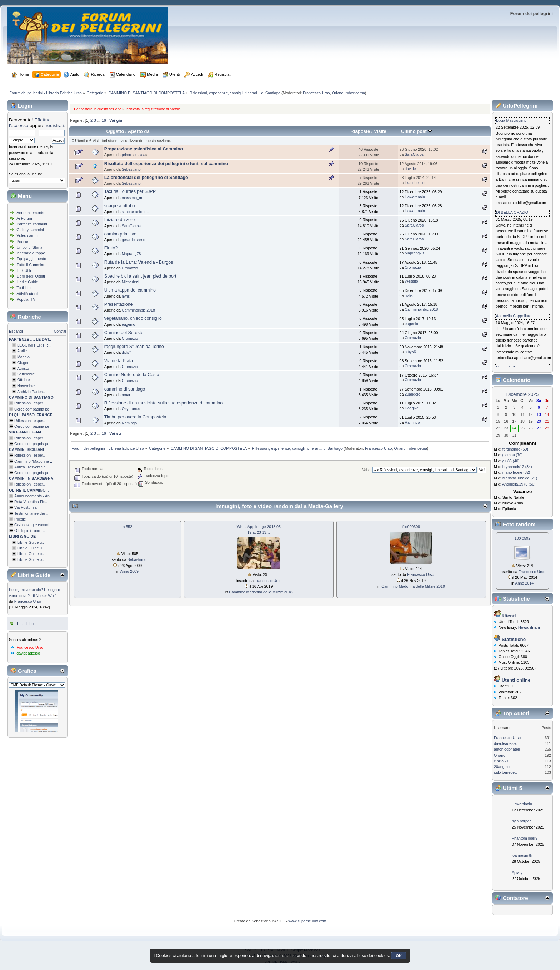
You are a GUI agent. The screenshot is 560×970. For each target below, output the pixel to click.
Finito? (111, 248)
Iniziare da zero (119, 220)
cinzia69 (501, 761)
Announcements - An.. (33, 496)
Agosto (23, 368)
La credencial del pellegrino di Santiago (146, 178)
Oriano (337, 93)
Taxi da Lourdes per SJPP (130, 191)
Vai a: (366, 470)
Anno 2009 (129, 571)
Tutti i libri (24, 288)
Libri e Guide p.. (31, 554)
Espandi (16, 331)
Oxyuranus (131, 409)
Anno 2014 (525, 583)
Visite (380, 131)
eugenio (129, 324)
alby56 (410, 352)
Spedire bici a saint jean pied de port (140, 276)
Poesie (22, 242)
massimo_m (132, 198)
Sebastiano (131, 169)
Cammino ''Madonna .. (33, 461)
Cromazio (130, 268)
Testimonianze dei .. (31, 513)
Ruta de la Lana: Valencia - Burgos (139, 262)
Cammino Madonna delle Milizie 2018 (261, 592)
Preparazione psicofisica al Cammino (144, 149)
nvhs (126, 296)
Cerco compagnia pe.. (33, 409)
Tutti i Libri (25, 623)
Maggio (23, 357)
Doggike (412, 408)
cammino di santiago (125, 389)
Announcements (30, 213)
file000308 (411, 527)
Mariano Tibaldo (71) (520, 478)
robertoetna (355, 93)
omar (126, 395)
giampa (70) (513, 455)
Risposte (360, 131)
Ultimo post (417, 131)
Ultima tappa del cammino (130, 290)
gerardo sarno (134, 240)
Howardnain (415, 197)
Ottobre (24, 380)
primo (127, 155)
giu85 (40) (511, 461)
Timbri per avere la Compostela (135, 417)
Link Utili (24, 270)
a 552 (128, 527)
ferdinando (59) (515, 449)
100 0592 (522, 538)
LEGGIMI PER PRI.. (34, 345)
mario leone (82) (516, 472)
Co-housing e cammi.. (33, 525)
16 (104, 120)
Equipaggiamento (31, 259)
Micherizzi (130, 282)
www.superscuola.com (307, 921)
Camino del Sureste (124, 333)
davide (410, 169)
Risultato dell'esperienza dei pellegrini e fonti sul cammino (166, 164)
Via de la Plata (119, 361)
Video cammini (29, 235)
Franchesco (414, 183)
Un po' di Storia (29, 247)
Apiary (517, 872)
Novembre (26, 386)
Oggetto (115, 131)
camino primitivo (120, 234)
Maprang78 (131, 254)
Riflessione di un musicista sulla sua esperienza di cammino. (164, 403)
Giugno (23, 363)
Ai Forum (24, 218)
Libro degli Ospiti (31, 276)
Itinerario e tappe (31, 253)
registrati (55, 126)
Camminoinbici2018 (138, 310)
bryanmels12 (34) (517, 467)
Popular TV (26, 299)
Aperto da (139, 131)
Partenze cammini (32, 224)
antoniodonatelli (507, 749)
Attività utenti (27, 294)
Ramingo (129, 423)
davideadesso (28, 653)
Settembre (26, 374)
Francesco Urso (316, 93)
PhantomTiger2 (525, 838)
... (99, 120)
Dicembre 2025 (522, 394)
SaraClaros (414, 154)
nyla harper (521, 821)
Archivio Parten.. (31, 392)
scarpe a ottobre (120, 206)
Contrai (60, 331)
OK (399, 956)
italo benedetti (506, 772)
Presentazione (119, 304)
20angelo (412, 394)
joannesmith (522, 855)
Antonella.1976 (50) (519, 484)
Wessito (411, 281)
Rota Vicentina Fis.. (31, 502)
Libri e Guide (27, 282)
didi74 (127, 352)
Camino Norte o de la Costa (132, 375)
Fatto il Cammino (31, 265)
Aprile (22, 351)
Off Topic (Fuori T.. (30, 531)
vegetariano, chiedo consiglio (133, 318)
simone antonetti (136, 212)
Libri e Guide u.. (31, 542)
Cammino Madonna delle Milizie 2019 (413, 586)
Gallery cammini (30, 230)
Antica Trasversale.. (31, 467)
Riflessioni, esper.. (30, 403)
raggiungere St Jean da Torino (134, 347)
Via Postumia (26, 507)
